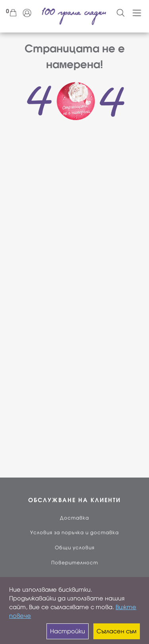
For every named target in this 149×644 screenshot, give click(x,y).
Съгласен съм (116, 631)
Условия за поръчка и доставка (74, 533)
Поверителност (75, 563)
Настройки (68, 631)
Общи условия (75, 548)
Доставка (74, 518)
